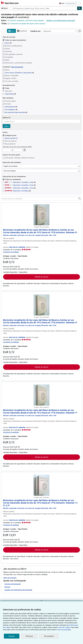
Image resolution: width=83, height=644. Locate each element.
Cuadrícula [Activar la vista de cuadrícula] (23, 31)
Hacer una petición (10, 578)
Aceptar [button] (11, 636)
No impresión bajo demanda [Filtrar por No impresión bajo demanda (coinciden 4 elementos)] (15, 112)
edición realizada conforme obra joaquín (26, 20)
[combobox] (45, 8)
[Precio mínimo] (7, 150)
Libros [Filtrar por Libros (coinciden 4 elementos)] (7, 43)
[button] (79, 199)
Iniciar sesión (71, 3)
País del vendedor (10, 171)
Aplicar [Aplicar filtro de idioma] (7, 126)
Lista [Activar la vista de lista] (12, 31)
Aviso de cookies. (52, 627)
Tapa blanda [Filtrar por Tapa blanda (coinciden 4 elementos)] (9, 94)
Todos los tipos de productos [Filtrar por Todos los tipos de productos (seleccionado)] (14, 40)
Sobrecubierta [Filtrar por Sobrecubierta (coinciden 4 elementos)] (10, 107)
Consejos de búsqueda (13, 584)
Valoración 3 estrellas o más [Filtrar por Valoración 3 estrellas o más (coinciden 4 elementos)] (20, 185)
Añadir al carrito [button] (41, 277)
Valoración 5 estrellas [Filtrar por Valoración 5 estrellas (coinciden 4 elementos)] (18, 191)
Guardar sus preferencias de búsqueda (18, 590)
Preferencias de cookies (67, 625)
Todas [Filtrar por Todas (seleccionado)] (6, 88)
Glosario (7, 587)
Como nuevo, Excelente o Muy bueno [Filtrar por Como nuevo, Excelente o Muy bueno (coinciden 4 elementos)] (18, 73)
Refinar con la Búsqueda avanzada (59, 20)
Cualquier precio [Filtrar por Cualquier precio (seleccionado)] (10, 135)
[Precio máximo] (18, 150)
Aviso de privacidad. (51, 630)
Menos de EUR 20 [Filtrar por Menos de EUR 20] (10, 138)
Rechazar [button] (29, 636)
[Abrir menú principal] (5, 8)
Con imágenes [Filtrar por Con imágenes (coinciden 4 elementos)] (10, 109)
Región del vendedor (11, 166)
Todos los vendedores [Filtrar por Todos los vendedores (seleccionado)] (13, 179)
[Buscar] (79, 8)
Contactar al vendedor (11, 252)
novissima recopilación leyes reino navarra (27, 23)
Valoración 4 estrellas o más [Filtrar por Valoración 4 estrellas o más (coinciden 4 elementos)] (20, 188)
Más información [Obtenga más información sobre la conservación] (17, 67)
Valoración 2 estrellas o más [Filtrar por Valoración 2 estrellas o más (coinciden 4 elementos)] (20, 182)
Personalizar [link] (49, 636)
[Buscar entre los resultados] (41, 199)
